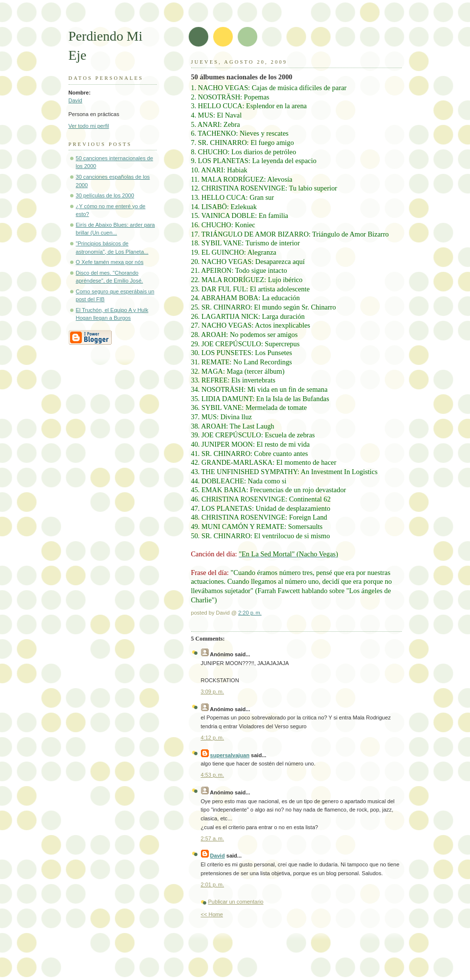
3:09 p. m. (213, 692)
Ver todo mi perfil (89, 126)
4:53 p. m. (213, 775)
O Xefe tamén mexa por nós (110, 262)
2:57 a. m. (213, 838)
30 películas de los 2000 (105, 195)
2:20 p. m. (250, 613)
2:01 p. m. (213, 884)
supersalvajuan (230, 755)
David (75, 100)
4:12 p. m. (213, 738)
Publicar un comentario (236, 902)
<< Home (212, 914)
